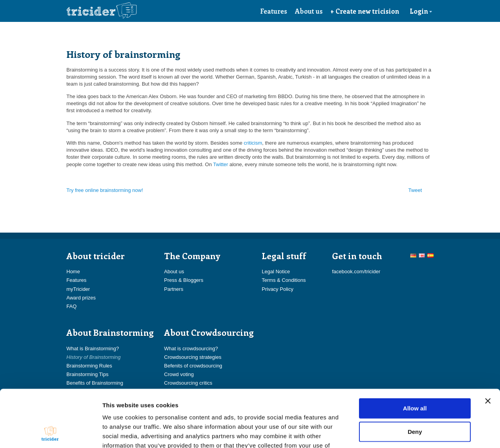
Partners (174, 289)
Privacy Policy (278, 289)
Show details (410, 433)
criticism (253, 143)
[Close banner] (488, 347)
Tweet (415, 190)
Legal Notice (276, 271)
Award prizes (81, 298)
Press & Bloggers (184, 280)
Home (73, 271)
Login (421, 11)
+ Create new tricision (365, 11)
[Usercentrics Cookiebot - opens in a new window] (51, 433)
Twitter (221, 164)
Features (274, 11)
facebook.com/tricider (356, 271)
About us (309, 11)
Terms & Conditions (284, 280)
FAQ (71, 306)
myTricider (78, 289)
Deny (415, 378)
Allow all (415, 354)
